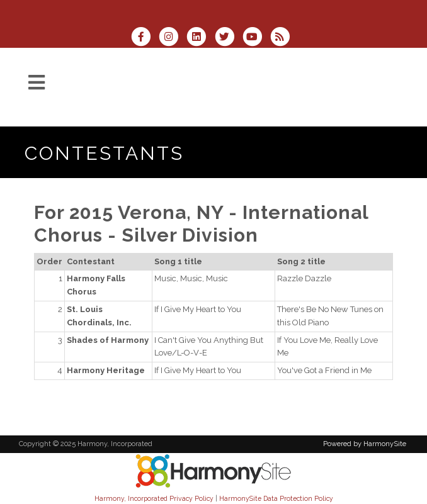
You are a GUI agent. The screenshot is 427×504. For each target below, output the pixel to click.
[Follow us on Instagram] (173, 38)
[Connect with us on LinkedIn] (200, 38)
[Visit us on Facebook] (145, 38)
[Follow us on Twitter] (229, 38)
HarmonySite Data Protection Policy (276, 498)
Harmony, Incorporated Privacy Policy (154, 498)
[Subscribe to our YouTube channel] (256, 38)
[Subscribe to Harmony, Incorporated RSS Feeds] (283, 38)
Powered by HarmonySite (365, 444)
